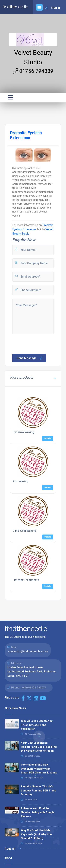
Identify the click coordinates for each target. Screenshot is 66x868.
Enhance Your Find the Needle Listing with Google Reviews (38, 812)
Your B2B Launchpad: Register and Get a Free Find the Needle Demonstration (39, 747)
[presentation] (39, 344)
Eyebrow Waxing (23, 432)
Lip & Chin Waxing (24, 531)
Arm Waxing (21, 481)
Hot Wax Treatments (26, 580)
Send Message (30, 358)
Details (48, 438)
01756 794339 (33, 71)
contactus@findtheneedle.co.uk (28, 651)
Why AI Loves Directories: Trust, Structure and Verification (37, 725)
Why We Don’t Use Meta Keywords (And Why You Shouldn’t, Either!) (36, 834)
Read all (13, 849)
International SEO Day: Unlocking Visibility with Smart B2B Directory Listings (39, 769)
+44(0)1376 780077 (34, 688)
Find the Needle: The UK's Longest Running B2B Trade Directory (39, 790)
